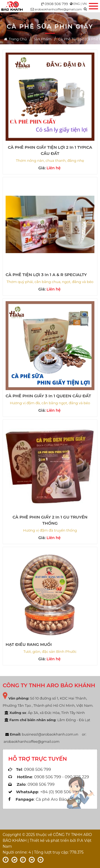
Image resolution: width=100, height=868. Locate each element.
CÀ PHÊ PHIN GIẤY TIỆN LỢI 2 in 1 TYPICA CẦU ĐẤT (50, 150)
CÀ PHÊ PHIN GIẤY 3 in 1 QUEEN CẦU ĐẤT (48, 396)
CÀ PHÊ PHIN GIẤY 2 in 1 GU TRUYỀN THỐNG (50, 520)
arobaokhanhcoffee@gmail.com (58, 9)
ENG (77, 4)
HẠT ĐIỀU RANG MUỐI (29, 644)
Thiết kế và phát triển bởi (53, 840)
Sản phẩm (43, 39)
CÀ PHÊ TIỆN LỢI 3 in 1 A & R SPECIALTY (46, 275)
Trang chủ (15, 39)
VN (85, 4)
